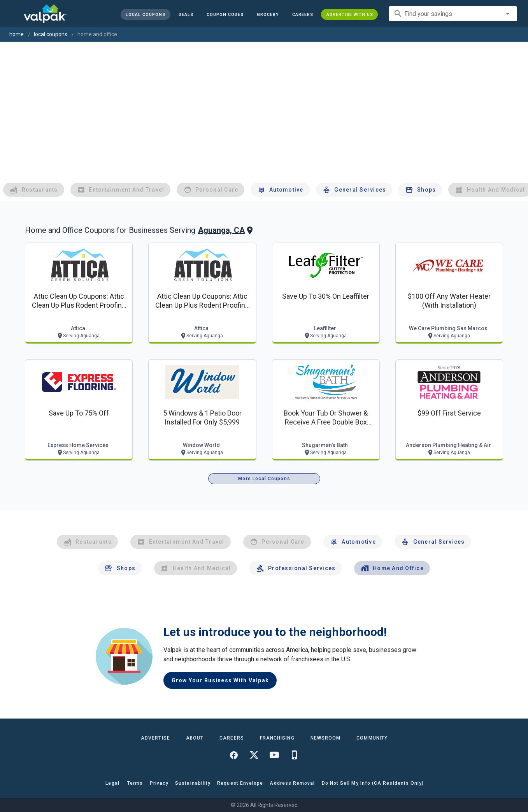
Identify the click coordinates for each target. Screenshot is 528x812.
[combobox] (453, 14)
